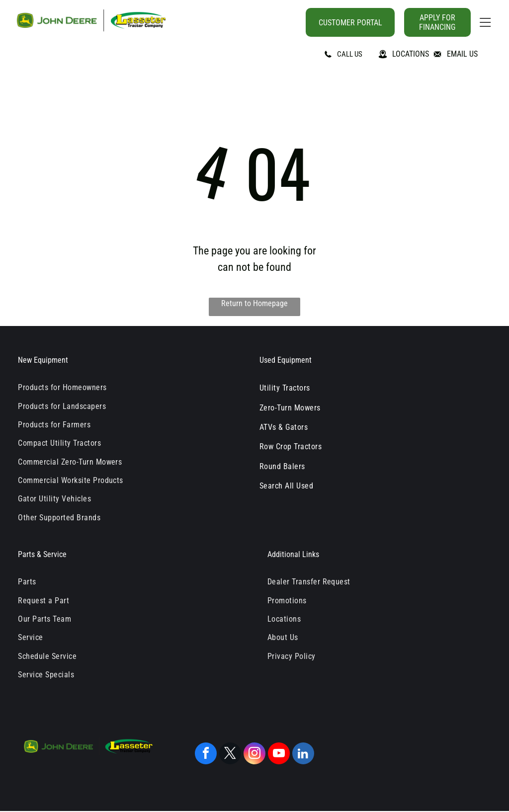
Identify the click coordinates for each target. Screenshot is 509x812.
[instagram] (254, 755)
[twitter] (230, 755)
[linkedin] (303, 755)
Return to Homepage (254, 303)
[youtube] (279, 755)
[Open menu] (485, 22)
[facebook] (206, 755)
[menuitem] (130, 387)
